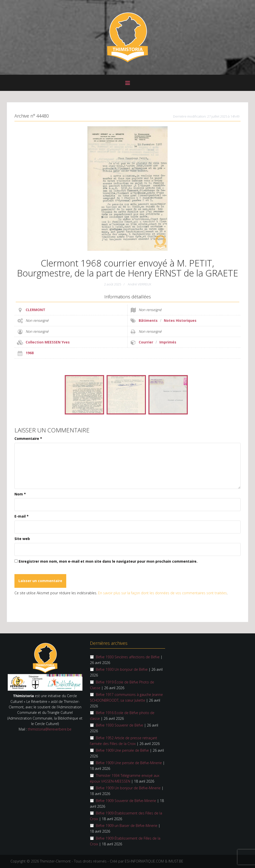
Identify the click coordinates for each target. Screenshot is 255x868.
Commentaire (28, 438)
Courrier (146, 342)
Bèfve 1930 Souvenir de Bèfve (120, 725)
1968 (30, 353)
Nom (20, 494)
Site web (22, 539)
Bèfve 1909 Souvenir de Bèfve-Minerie (126, 801)
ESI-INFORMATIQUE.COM (144, 861)
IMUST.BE (176, 861)
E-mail (22, 516)
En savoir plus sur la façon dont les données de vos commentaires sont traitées (162, 593)
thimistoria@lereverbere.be (50, 729)
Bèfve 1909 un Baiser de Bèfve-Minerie (127, 826)
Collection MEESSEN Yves (48, 342)
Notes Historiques (180, 320)
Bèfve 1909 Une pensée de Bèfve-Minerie (129, 763)
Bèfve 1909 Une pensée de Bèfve (122, 750)
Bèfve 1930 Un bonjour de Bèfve (122, 669)
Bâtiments (148, 320)
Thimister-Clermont (55, 861)
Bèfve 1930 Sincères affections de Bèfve (128, 657)
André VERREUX (139, 284)
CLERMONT (35, 310)
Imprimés (168, 342)
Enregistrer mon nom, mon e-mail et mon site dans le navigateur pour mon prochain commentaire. (108, 561)
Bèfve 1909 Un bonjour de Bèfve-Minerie (128, 788)
